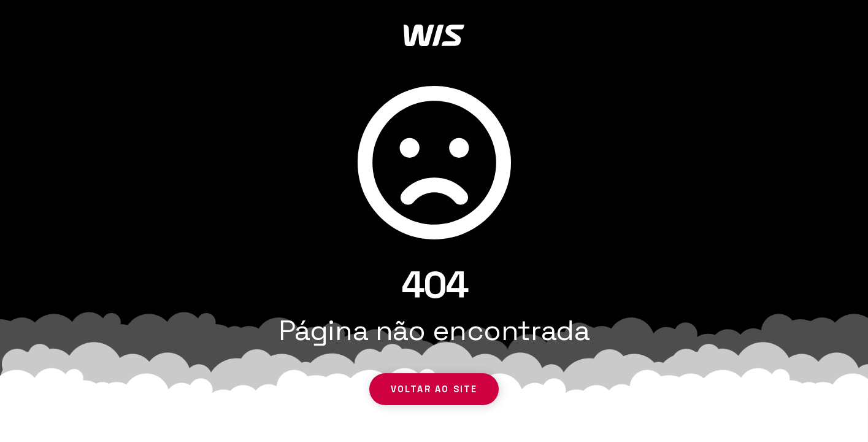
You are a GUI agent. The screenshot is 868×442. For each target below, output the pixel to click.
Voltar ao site (434, 389)
